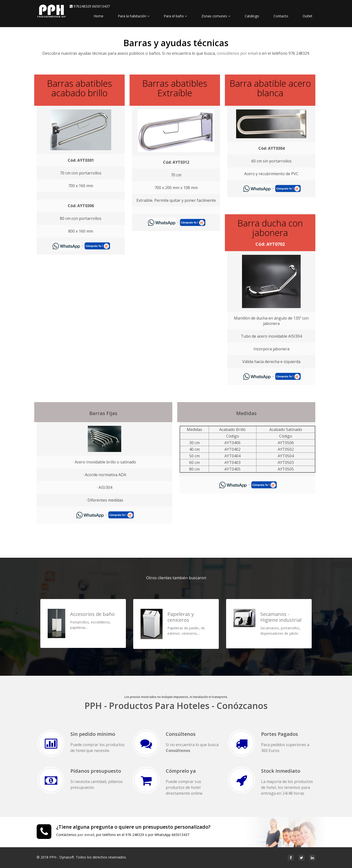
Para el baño (175, 16)
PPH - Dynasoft (62, 857)
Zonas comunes (216, 16)
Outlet (308, 16)
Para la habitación (134, 16)
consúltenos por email (237, 53)
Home (99, 16)
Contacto (281, 16)
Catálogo (252, 16)
